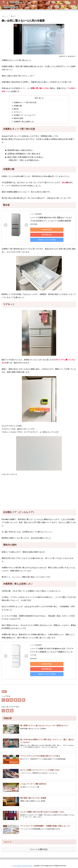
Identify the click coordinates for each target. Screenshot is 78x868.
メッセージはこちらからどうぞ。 (23, 865)
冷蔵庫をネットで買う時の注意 (24, 102)
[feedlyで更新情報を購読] (8, 710)
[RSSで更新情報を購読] (12, 710)
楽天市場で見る (44, 234)
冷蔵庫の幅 (17, 106)
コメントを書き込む (39, 849)
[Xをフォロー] (3, 710)
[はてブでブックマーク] (11, 700)
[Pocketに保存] (15, 700)
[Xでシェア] (3, 700)
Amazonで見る (44, 229)
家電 (4, 691)
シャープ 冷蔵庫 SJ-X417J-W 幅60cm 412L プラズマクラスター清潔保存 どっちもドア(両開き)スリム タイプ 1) (52, 651)
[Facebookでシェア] (7, 700)
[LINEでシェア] (19, 700)
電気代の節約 (18, 118)
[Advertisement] (39, 492)
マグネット (17, 112)
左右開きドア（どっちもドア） (24, 115)
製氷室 (16, 109)
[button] (23, 700)
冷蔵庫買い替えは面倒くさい (23, 121)
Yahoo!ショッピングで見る (44, 239)
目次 (36, 98)
